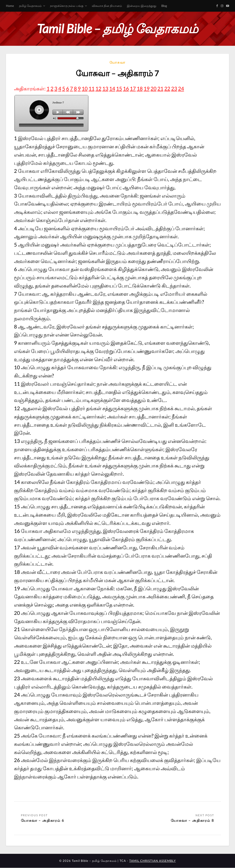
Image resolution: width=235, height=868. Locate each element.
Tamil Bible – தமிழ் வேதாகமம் (117, 28)
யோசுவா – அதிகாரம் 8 (192, 820)
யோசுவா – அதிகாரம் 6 (43, 820)
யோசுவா (117, 62)
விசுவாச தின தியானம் (107, 6)
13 (105, 88)
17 (133, 88)
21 (160, 88)
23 (174, 88)
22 (167, 88)
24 (181, 88)
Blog (164, 6)
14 (112, 88)
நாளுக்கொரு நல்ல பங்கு (67, 6)
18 (140, 88)
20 (154, 88)
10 (85, 88)
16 (126, 88)
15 (119, 88)
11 (92, 88)
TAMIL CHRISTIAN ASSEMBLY (152, 861)
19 (147, 88)
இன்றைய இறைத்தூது (142, 6)
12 (98, 88)
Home (10, 6)
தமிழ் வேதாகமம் (30, 6)
